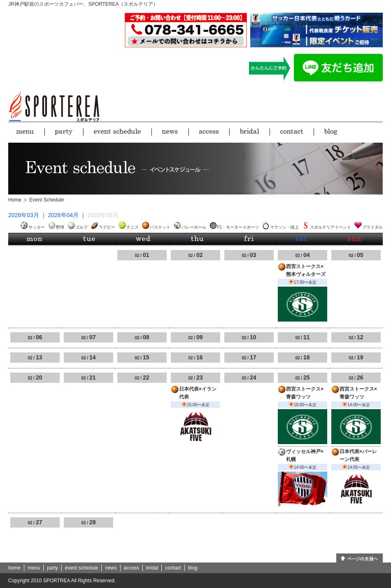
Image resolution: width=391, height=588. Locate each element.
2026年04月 (64, 215)
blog (193, 568)
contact (173, 568)
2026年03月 (24, 215)
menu (34, 568)
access (131, 568)
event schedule (82, 568)
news (111, 568)
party (52, 568)
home (14, 568)
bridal (152, 568)
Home (15, 200)
